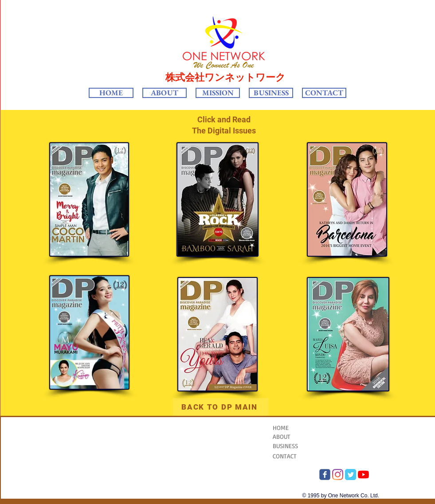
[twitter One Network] (351, 475)
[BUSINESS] (295, 446)
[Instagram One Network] (338, 475)
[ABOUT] (299, 436)
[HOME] (295, 428)
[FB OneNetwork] (325, 475)
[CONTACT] (295, 456)
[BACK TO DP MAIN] (221, 407)
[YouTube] (363, 475)
